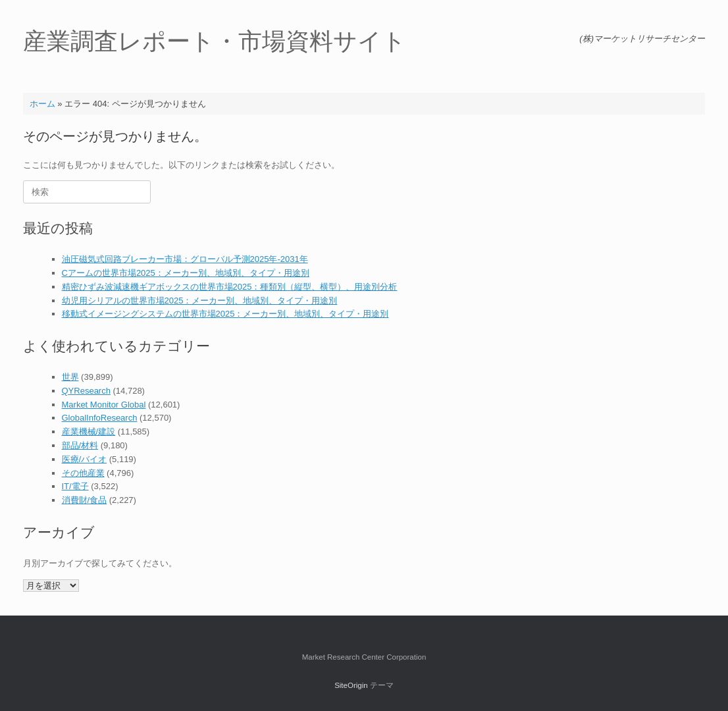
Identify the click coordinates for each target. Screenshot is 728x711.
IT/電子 (75, 486)
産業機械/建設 (89, 432)
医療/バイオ (85, 459)
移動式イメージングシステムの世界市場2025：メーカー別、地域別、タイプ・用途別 (225, 314)
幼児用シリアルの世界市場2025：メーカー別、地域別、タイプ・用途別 (200, 301)
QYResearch (86, 391)
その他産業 (83, 473)
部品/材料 (80, 445)
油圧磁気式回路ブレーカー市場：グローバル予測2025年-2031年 (185, 259)
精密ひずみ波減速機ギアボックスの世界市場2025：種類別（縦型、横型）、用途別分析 (230, 287)
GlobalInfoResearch (100, 418)
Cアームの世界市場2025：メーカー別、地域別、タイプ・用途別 (186, 273)
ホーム (42, 104)
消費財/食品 (85, 500)
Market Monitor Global (104, 405)
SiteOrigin (351, 685)
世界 (70, 377)
